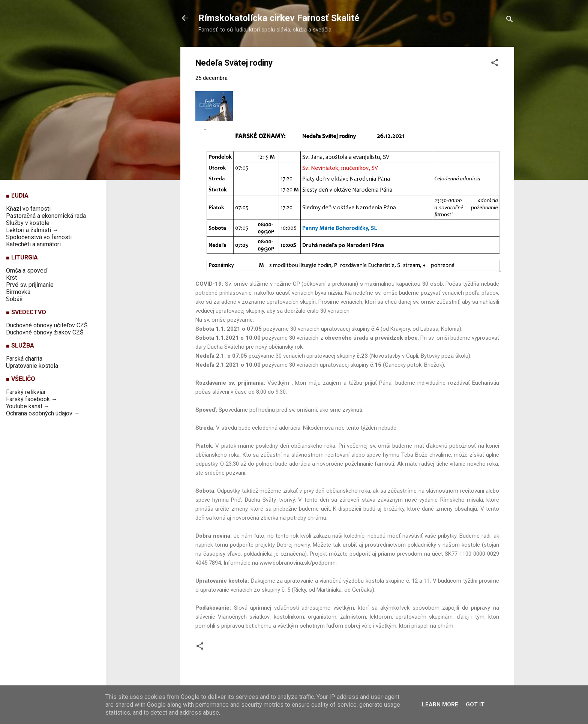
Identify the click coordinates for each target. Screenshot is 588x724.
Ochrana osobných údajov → (43, 413)
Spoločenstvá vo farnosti (39, 237)
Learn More (440, 705)
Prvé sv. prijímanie (30, 285)
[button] (495, 64)
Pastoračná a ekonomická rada (46, 216)
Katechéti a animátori (33, 244)
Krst (11, 278)
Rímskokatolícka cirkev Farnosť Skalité (279, 18)
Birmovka (18, 292)
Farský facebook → (32, 399)
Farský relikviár (26, 392)
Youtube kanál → (28, 406)
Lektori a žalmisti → (32, 230)
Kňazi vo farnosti (28, 209)
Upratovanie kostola (32, 366)
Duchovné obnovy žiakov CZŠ (45, 332)
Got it (475, 705)
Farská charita (24, 359)
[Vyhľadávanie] (510, 20)
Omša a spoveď (27, 271)
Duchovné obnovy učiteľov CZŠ (47, 325)
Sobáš (14, 299)
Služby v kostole (28, 223)
